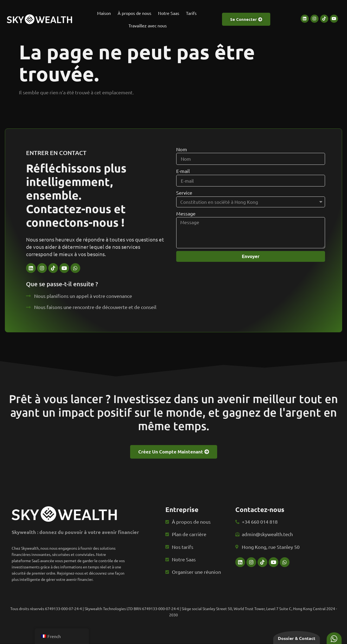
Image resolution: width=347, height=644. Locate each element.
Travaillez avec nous (148, 25)
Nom (182, 161)
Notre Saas (169, 13)
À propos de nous (134, 13)
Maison (104, 13)
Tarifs (191, 13)
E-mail (183, 183)
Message (186, 225)
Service (184, 205)
